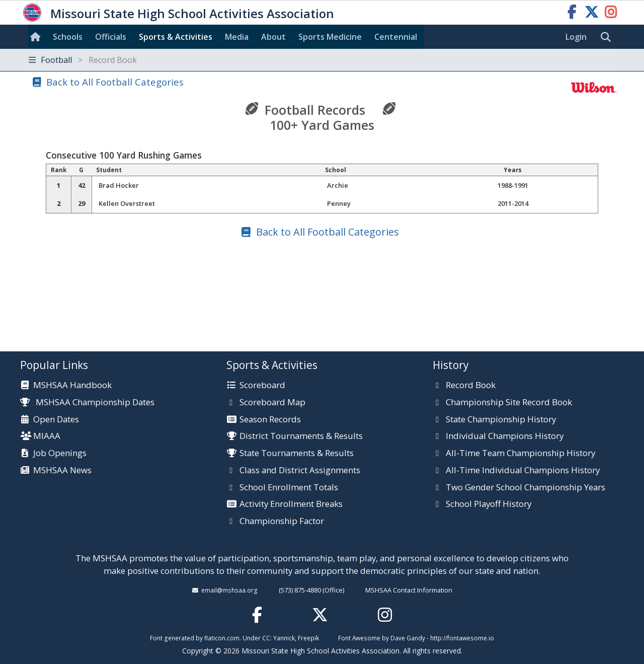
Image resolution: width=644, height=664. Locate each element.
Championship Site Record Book (509, 403)
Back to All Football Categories (115, 82)
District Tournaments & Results (301, 436)
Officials (111, 37)
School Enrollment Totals (289, 488)
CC (266, 638)
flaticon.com (222, 638)
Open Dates (56, 420)
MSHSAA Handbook (72, 386)
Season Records (270, 420)
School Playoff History (489, 504)
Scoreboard (262, 386)
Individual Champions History (505, 436)
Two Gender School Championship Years (526, 488)
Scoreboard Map (272, 403)
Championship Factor (282, 522)
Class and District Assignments (300, 471)
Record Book (471, 386)
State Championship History (501, 420)
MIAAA (47, 436)
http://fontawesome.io (462, 638)
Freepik (308, 638)
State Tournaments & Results (297, 454)
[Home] (37, 37)
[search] (608, 37)
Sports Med (330, 37)
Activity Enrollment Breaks (291, 504)
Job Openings (60, 454)
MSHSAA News (62, 471)
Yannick (284, 638)
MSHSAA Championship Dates (87, 402)
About (273, 37)
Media (237, 37)
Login (576, 37)
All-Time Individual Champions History (523, 471)
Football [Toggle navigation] (83, 60)
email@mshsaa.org (229, 590)
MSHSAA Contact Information (409, 590)
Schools (68, 37)
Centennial (396, 37)
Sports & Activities (176, 37)
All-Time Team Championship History (520, 454)
